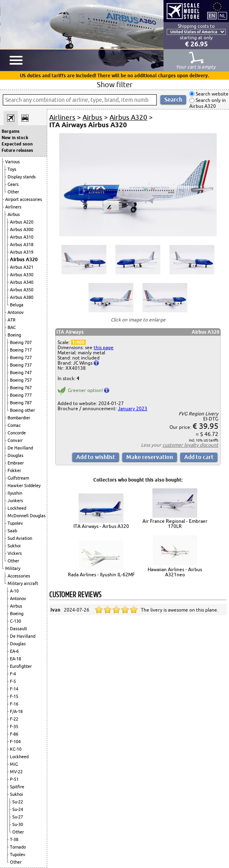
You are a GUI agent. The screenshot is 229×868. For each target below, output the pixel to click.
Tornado (18, 847)
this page (104, 347)
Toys (12, 169)
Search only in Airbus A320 (208, 103)
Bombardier (19, 418)
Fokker (14, 470)
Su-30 (18, 824)
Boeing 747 (21, 373)
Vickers (15, 553)
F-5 (13, 681)
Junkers (15, 501)
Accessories (19, 576)
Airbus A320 (24, 259)
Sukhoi (14, 546)
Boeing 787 (21, 403)
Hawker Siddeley (24, 486)
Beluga (17, 305)
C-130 (15, 621)
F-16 (14, 704)
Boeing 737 (21, 365)
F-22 (14, 719)
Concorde (17, 433)
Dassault (18, 629)
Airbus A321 (22, 267)
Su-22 (18, 802)
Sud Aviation (20, 538)
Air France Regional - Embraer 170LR (175, 524)
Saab (12, 531)
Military (13, 568)
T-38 (14, 839)
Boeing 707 (21, 342)
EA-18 (15, 659)
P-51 (14, 779)
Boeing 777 (21, 395)
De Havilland (20, 448)
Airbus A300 (22, 229)
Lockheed (17, 508)
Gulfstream (18, 478)
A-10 (14, 591)
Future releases (17, 150)
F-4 (13, 674)
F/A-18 (16, 711)
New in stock (15, 138)
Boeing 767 (21, 388)
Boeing (14, 335)
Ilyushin (15, 493)
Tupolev (15, 523)
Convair (15, 440)
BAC (12, 327)
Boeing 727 (21, 358)
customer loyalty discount (190, 445)
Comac (14, 425)
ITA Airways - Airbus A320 (101, 526)
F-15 (14, 696)
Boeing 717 (21, 350)
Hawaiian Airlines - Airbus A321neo (175, 572)
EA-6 (14, 651)
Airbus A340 (22, 282)
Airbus (14, 214)
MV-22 (16, 772)
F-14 (14, 689)
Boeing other (22, 410)
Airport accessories (24, 199)
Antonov (16, 312)
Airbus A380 (22, 297)
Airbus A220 (22, 222)
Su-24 (18, 809)
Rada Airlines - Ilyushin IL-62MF (101, 575)
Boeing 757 (21, 380)
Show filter (115, 84)
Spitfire (17, 787)
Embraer (16, 463)
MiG (14, 764)
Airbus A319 (22, 252)
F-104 (15, 742)
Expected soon (17, 144)
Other (13, 192)
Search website (212, 94)
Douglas (15, 455)
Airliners (13, 207)
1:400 (78, 342)
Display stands (22, 177)
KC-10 (16, 749)
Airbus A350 (22, 290)
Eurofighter (21, 666)
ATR (12, 320)
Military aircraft (23, 583)
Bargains (11, 131)
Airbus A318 (22, 245)
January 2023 (133, 408)
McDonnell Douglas (27, 516)
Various (13, 162)
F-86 (14, 734)
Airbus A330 (22, 275)
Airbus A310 (22, 237)
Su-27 (18, 817)
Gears (13, 184)
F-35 (14, 727)
